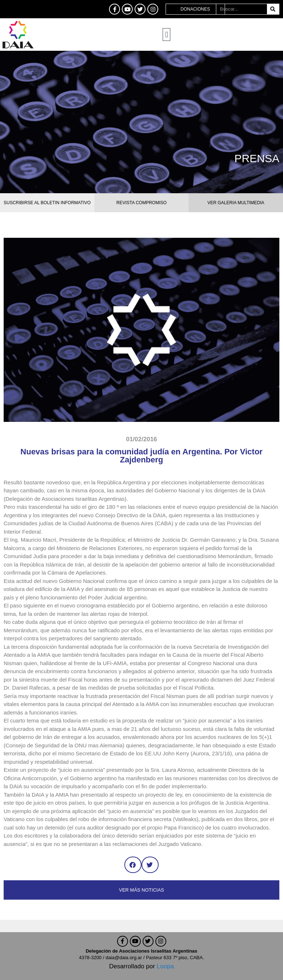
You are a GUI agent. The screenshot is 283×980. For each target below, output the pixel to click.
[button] (166, 35)
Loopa (165, 966)
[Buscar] (273, 9)
